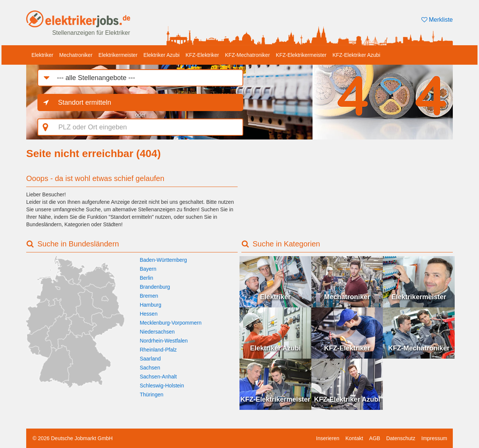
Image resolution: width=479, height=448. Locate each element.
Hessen (148, 314)
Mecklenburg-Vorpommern (170, 323)
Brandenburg (155, 287)
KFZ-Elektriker (202, 55)
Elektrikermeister (118, 55)
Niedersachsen (157, 332)
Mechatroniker (76, 55)
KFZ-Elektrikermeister (301, 55)
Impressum (434, 438)
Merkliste (437, 20)
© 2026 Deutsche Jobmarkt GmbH (73, 438)
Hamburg (150, 305)
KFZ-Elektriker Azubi (356, 55)
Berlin (146, 278)
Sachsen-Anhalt (158, 377)
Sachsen (150, 368)
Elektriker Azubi (161, 55)
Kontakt (354, 438)
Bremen (149, 296)
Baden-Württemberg (163, 260)
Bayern (148, 269)
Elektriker (42, 55)
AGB (375, 438)
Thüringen (151, 395)
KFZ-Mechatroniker (247, 55)
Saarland (150, 359)
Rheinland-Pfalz (158, 350)
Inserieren (328, 438)
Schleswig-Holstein (162, 386)
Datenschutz (401, 438)
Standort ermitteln (85, 102)
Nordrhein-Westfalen (164, 341)
